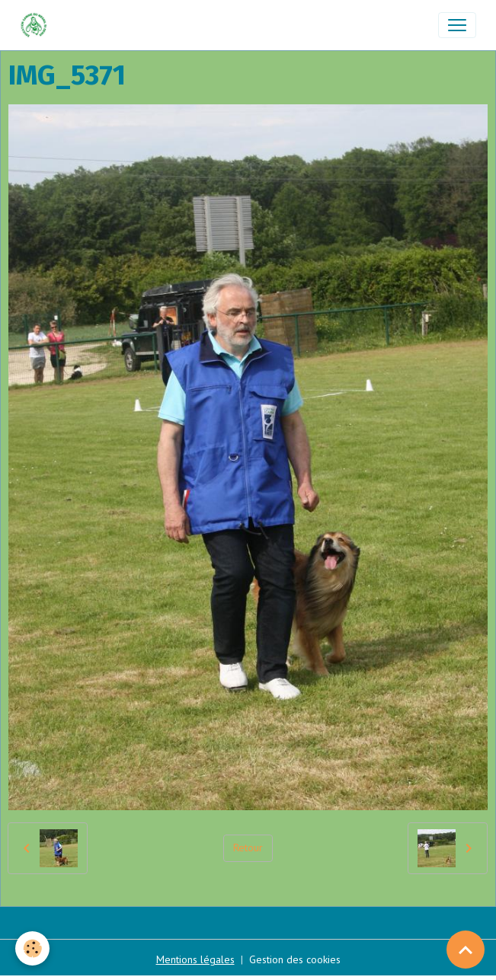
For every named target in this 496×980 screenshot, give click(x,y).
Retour (248, 848)
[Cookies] (32, 948)
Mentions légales (195, 959)
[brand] (37, 25)
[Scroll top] (466, 950)
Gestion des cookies (295, 959)
